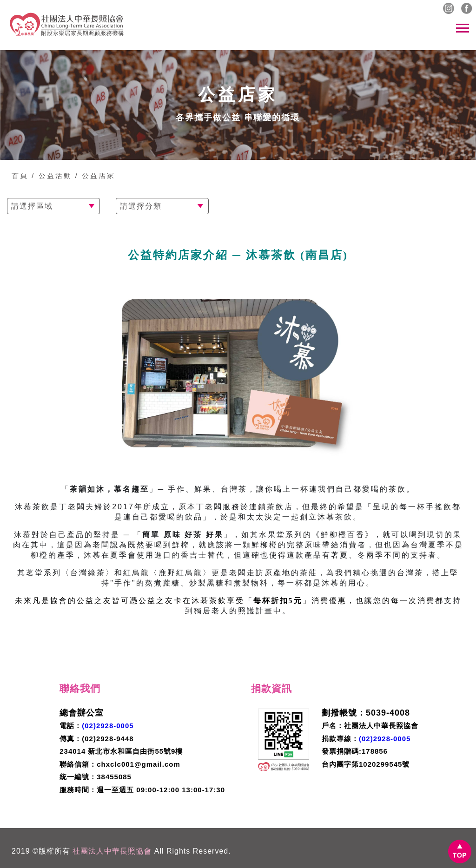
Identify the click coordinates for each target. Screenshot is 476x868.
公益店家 (99, 175)
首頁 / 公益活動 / (45, 175)
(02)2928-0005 (108, 726)
